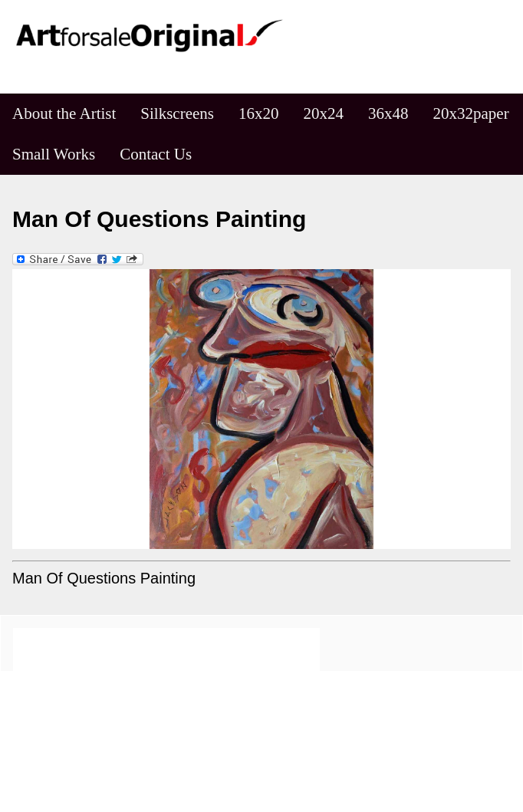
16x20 (259, 113)
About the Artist (64, 113)
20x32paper (471, 113)
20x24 (324, 113)
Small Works (54, 154)
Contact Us (156, 154)
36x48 (388, 113)
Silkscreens (177, 113)
